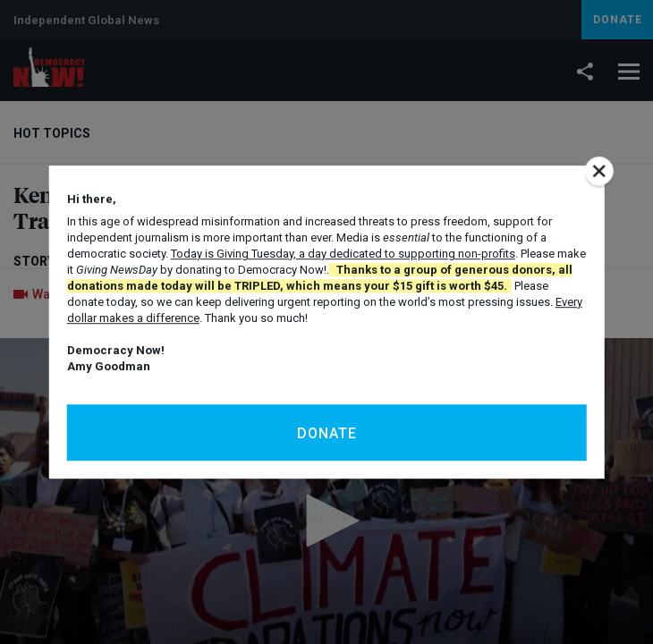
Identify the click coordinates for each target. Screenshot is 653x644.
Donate (327, 433)
